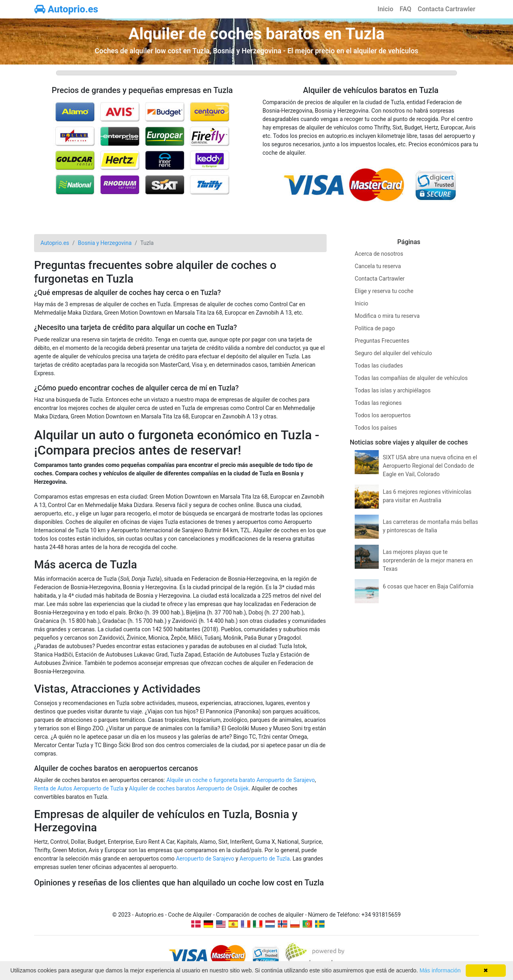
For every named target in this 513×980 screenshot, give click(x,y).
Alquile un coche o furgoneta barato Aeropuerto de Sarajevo (240, 780)
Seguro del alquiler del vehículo (393, 353)
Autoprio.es (66, 9)
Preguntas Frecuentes (382, 341)
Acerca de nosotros (379, 254)
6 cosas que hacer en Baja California (428, 586)
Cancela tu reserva (378, 266)
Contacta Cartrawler (446, 9)
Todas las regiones (378, 403)
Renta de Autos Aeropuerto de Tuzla (79, 788)
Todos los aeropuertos (383, 415)
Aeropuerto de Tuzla (265, 859)
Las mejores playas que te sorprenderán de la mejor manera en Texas (428, 560)
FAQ (405, 9)
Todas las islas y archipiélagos (393, 390)
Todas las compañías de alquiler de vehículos (411, 378)
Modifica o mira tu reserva (387, 316)
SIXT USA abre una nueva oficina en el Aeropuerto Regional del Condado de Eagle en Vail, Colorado (430, 466)
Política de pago (375, 328)
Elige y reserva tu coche (384, 291)
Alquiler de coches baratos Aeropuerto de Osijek (189, 788)
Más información (440, 970)
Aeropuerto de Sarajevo (205, 859)
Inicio (385, 9)
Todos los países (376, 428)
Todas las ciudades (379, 366)
